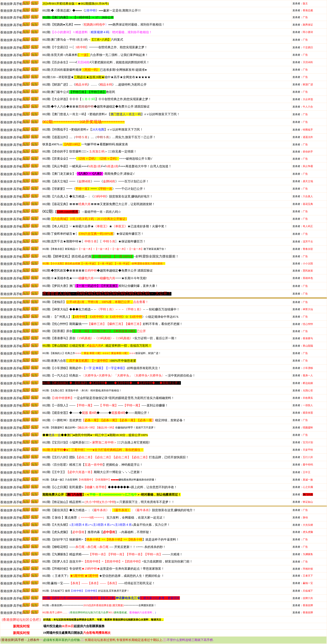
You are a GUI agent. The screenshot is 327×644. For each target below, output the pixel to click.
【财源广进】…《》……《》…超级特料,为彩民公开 (95, 85)
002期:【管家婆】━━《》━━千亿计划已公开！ (94, 189)
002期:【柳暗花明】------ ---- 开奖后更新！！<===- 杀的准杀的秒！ (104, 547)
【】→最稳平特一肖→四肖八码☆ (87, 212)
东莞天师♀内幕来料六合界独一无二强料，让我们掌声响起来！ (95, 55)
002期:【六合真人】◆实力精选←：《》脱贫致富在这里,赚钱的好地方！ (98, 196)
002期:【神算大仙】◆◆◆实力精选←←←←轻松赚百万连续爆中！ (111, 309)
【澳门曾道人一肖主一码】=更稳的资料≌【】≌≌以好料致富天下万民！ (111, 114)
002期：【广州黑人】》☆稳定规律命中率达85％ (111, 317)
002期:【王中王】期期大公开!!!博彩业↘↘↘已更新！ (93, 472)
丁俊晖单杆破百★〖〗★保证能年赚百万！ (93, 234)
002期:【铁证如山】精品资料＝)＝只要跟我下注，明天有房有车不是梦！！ (108, 502)
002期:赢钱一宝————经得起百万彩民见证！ (99, 583)
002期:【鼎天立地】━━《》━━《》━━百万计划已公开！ (96, 181)
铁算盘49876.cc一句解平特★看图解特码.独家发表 (85, 144)
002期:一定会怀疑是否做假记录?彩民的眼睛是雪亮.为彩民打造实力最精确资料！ (108, 398)
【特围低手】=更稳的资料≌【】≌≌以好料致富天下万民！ (93, 130)
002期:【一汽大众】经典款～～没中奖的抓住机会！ (119, 376)
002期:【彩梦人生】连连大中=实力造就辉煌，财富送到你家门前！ (118, 561)
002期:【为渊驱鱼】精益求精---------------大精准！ (113, 554)
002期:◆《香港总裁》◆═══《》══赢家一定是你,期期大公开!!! (92, 10)
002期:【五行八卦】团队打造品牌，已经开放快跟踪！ (116, 457)
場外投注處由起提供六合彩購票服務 (74, 626)
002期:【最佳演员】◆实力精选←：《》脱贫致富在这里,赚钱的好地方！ (119, 510)
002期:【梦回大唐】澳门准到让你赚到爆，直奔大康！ (100, 286)
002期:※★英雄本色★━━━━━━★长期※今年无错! (95, 278)
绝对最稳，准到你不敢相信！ (104, 25)
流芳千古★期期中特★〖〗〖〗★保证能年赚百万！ (94, 241)
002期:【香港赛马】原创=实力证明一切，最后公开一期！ (110, 338)
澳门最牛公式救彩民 (79, 92)
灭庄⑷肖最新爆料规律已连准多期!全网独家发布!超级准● (95, 70)
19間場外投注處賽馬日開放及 (77, 633)
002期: (97, 32)
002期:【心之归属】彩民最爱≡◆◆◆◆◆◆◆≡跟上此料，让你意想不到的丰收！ (110, 487)
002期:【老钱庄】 (95, 302)
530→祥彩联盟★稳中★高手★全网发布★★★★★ (96, 77)
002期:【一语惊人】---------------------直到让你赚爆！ (105, 405)
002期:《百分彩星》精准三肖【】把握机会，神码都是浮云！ (93, 465)
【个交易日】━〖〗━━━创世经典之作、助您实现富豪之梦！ (95, 47)
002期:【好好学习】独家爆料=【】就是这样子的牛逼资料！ (111, 540)
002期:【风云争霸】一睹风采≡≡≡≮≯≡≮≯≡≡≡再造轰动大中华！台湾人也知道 (105, 166)
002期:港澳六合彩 (89, 361)
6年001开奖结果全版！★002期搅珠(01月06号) (78, 4)
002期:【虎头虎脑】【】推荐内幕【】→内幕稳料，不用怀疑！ (97, 532)
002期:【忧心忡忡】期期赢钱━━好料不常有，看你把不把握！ (113, 324)
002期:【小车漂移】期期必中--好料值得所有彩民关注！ (102, 368)
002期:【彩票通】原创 (94, 331)
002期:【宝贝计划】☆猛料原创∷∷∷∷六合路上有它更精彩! (96, 442)
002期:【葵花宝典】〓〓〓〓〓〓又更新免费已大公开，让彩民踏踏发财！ (99, 204)
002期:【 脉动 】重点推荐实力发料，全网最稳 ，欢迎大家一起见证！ (104, 518)
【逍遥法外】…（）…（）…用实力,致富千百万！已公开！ (99, 137)
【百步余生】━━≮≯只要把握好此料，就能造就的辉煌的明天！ (96, 62)
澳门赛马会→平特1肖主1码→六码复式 (83, 40)
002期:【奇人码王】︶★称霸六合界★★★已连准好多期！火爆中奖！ (105, 226)
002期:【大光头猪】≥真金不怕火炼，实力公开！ (106, 525)
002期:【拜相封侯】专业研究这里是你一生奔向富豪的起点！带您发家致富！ (103, 569)
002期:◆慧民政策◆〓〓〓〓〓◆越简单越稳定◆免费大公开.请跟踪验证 (98, 271)
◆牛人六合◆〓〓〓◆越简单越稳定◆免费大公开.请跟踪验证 (96, 107)
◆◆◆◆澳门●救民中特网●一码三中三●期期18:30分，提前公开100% (95, 435)
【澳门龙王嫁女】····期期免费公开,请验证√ (89, 174)
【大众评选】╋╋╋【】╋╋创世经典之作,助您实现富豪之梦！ (97, 99)
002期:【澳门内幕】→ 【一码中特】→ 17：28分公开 (78, 17)
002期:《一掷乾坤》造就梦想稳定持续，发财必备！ (114, 420)
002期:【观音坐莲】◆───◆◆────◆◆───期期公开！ (96, 413)
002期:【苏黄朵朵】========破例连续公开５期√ (97, 159)
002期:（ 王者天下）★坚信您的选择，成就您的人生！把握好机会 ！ (103, 576)
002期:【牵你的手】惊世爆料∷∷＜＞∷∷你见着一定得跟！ (90, 151)
